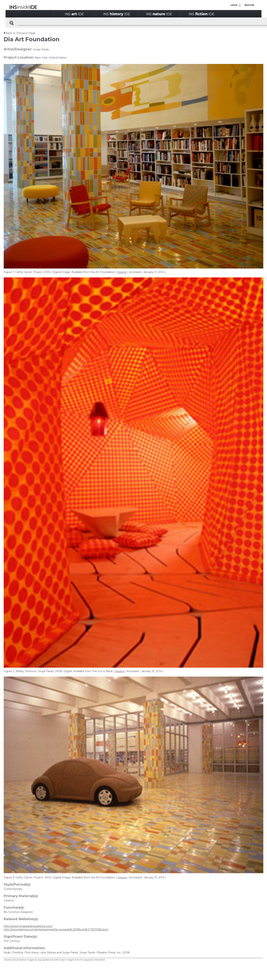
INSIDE (74, 14)
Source (122, 272)
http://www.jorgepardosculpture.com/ (28, 926)
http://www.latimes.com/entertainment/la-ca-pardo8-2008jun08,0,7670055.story (56, 929)
